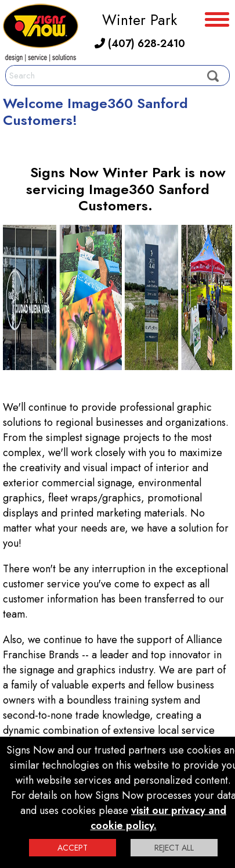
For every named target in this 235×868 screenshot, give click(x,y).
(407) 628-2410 (140, 44)
